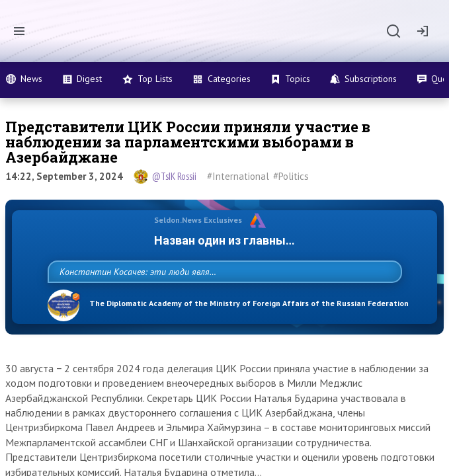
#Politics (291, 176)
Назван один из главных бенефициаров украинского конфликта (225, 240)
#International (238, 176)
